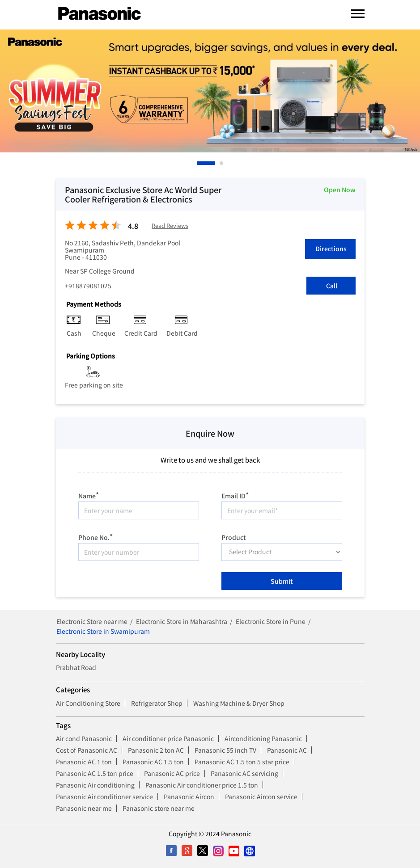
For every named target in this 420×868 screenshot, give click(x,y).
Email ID (235, 495)
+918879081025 (88, 286)
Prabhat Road (76, 667)
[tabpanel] (210, 91)
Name (89, 495)
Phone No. (95, 536)
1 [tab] (199, 163)
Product (234, 537)
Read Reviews (170, 226)
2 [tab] (222, 163)
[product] (282, 552)
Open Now (340, 190)
